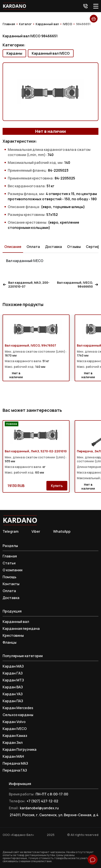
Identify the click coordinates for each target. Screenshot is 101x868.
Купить (57, 486)
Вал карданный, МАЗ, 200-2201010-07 (26, 285)
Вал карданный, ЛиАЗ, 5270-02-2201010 (36, 451)
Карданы (14, 53)
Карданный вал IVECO (51, 53)
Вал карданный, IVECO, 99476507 (30, 345)
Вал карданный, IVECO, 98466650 (78, 285)
